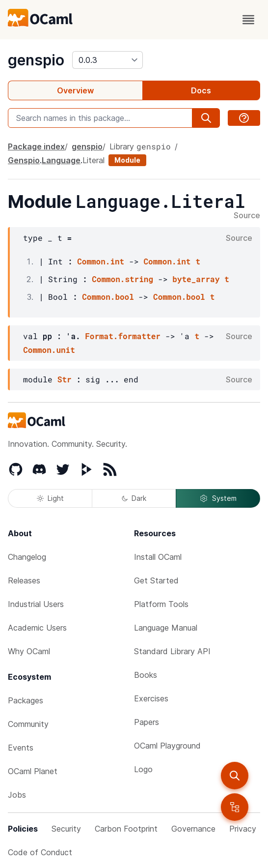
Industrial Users (36, 604)
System (218, 498)
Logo (143, 769)
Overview (75, 90)
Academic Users (37, 628)
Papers (147, 722)
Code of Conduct (40, 852)
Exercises (151, 698)
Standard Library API (172, 651)
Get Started (156, 580)
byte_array (196, 279)
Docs (201, 90)
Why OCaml (29, 651)
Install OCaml (158, 557)
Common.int (101, 261)
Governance (193, 829)
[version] (107, 60)
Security (66, 829)
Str (65, 379)
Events (21, 748)
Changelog (27, 557)
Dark (134, 498)
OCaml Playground (167, 746)
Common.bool (108, 297)
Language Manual (166, 628)
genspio (36, 60)
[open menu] (248, 20)
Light (50, 498)
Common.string (122, 279)
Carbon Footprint (126, 829)
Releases (24, 580)
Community (28, 724)
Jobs (17, 795)
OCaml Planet (33, 771)
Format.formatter (123, 336)
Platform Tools (161, 604)
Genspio (24, 160)
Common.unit (49, 350)
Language (61, 160)
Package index (36, 146)
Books (146, 675)
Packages (26, 700)
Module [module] (127, 160)
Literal (94, 160)
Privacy (243, 829)
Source (247, 216)
